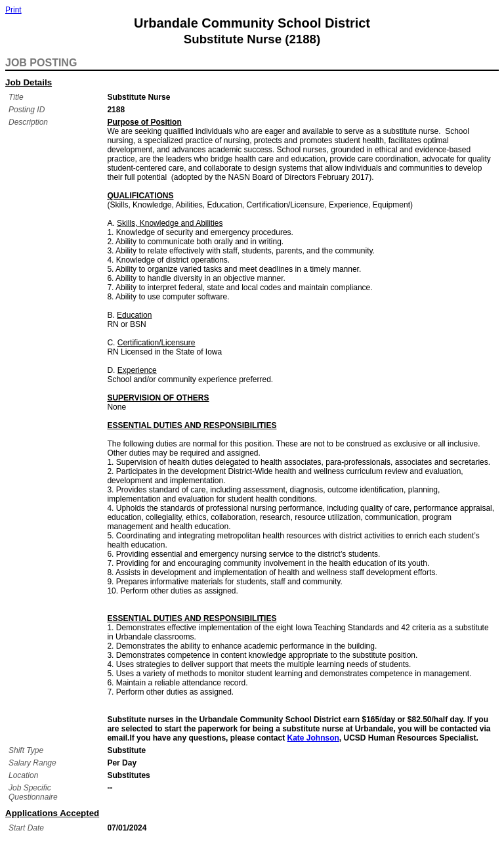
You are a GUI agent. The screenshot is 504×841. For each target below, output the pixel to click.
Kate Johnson (313, 738)
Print (13, 10)
